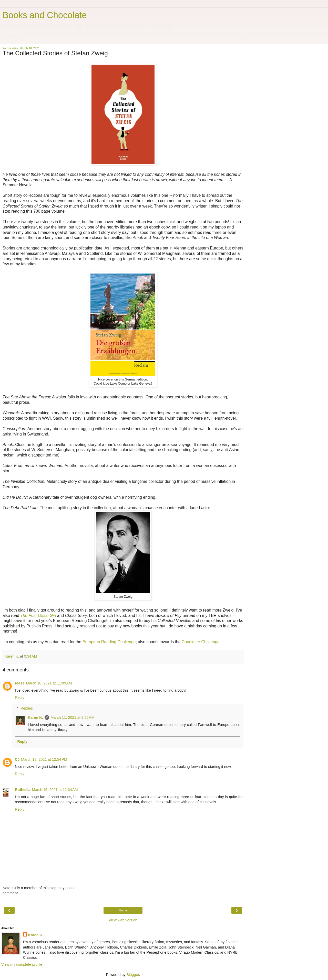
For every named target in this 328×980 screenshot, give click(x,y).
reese (20, 683)
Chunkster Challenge (201, 642)
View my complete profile (22, 964)
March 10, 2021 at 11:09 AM (49, 683)
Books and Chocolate (45, 15)
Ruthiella (23, 790)
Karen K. (35, 717)
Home (123, 910)
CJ (17, 759)
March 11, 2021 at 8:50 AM (73, 717)
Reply (20, 698)
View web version (123, 920)
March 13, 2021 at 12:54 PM (44, 759)
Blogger (133, 975)
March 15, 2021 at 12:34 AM (55, 790)
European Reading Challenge (109, 642)
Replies (27, 708)
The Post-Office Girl (38, 616)
